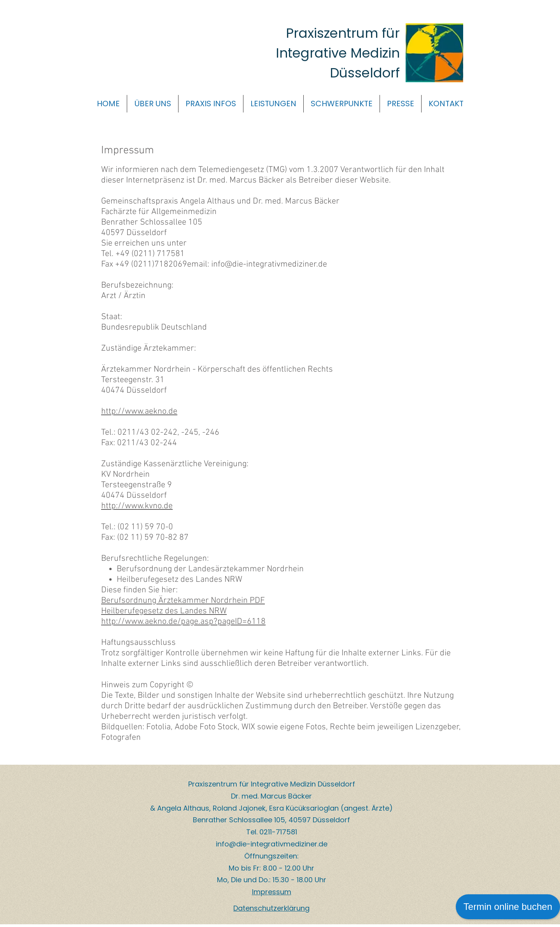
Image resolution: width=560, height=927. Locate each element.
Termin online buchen (508, 907)
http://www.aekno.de (139, 412)
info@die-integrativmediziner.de (272, 844)
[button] (153, 104)
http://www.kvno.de (137, 506)
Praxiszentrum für (343, 33)
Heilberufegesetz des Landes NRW (164, 611)
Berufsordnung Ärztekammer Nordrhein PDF (183, 601)
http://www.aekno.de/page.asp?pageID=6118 (183, 622)
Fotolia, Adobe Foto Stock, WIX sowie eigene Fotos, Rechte (252, 727)
